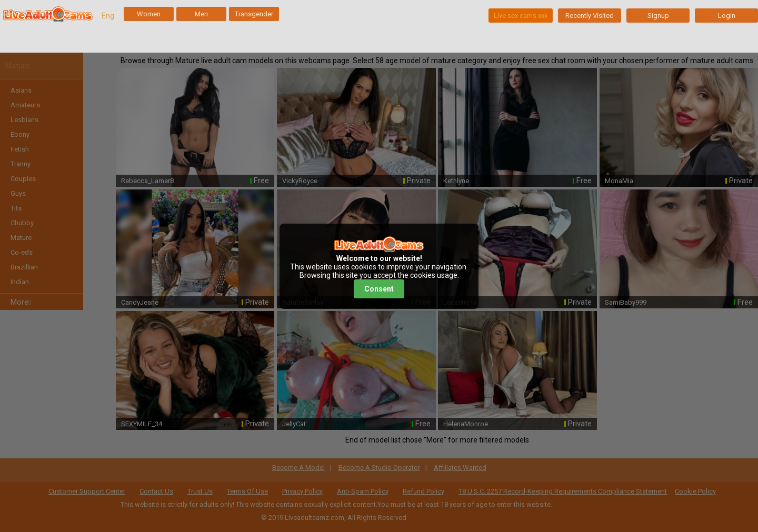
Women (149, 14)
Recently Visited (590, 16)
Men (201, 14)
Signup (658, 16)
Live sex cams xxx (521, 16)
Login (727, 16)
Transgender (254, 14)
